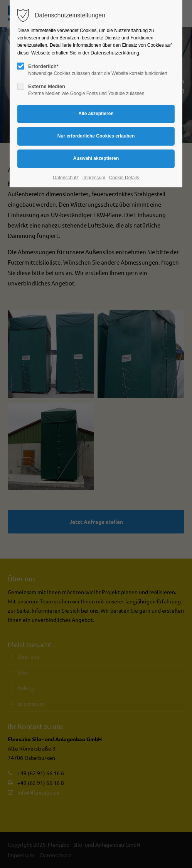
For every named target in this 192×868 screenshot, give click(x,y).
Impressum (94, 178)
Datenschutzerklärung (115, 53)
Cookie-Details (124, 178)
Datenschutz (66, 178)
